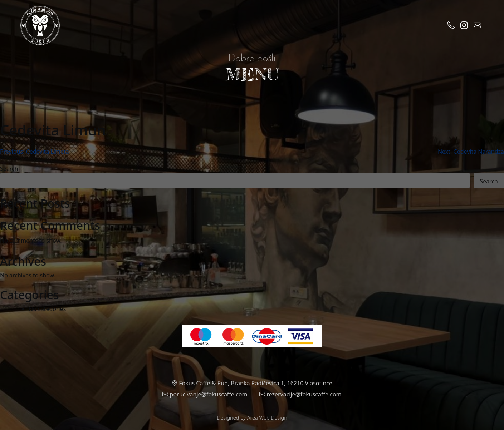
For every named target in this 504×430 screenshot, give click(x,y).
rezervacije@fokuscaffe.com (300, 394)
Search (9, 169)
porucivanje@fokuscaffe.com (205, 394)
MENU (252, 74)
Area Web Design (267, 418)
